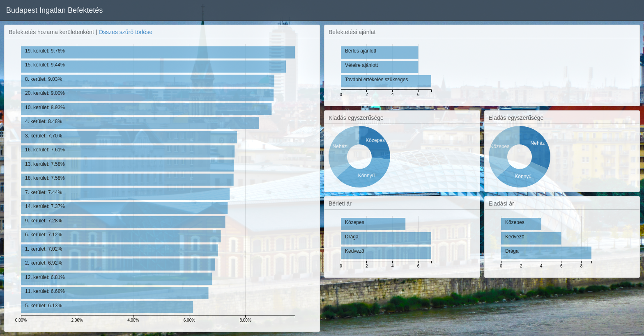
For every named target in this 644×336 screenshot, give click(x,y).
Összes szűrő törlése (125, 32)
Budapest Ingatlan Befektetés (54, 10)
